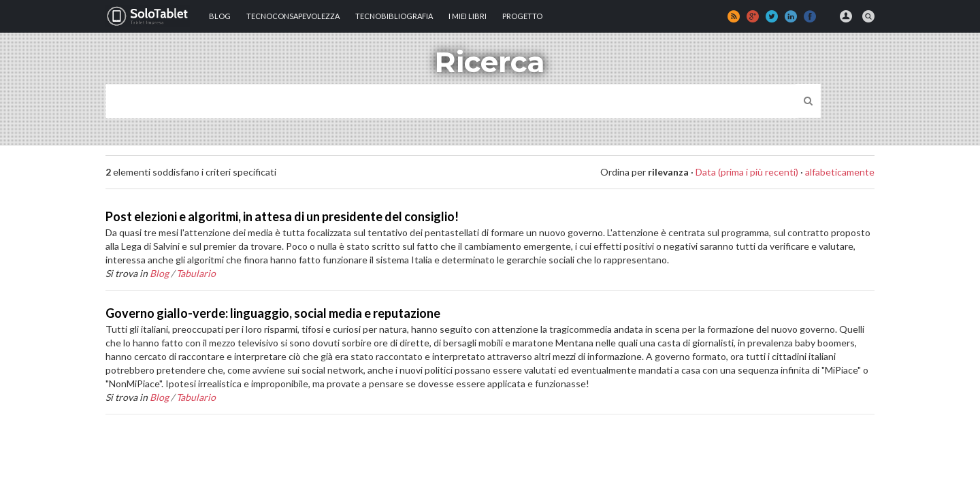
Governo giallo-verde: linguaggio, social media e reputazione (273, 313)
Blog (220, 16)
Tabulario (196, 273)
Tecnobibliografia (394, 16)
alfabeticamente (840, 172)
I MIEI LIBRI (468, 16)
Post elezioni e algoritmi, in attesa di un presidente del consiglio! (282, 216)
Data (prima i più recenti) (747, 172)
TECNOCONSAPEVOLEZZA (293, 16)
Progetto (522, 16)
